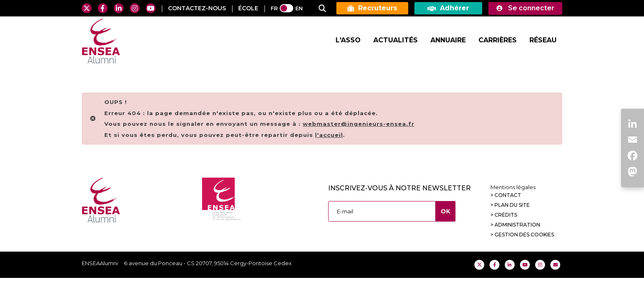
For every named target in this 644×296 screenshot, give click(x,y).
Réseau (543, 40)
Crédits (506, 215)
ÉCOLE (248, 8)
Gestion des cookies (524, 235)
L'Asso (348, 40)
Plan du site (512, 205)
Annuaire (448, 40)
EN (299, 8)
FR (274, 8)
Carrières (498, 40)
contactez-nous (197, 8)
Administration (517, 225)
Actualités (396, 40)
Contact (508, 195)
